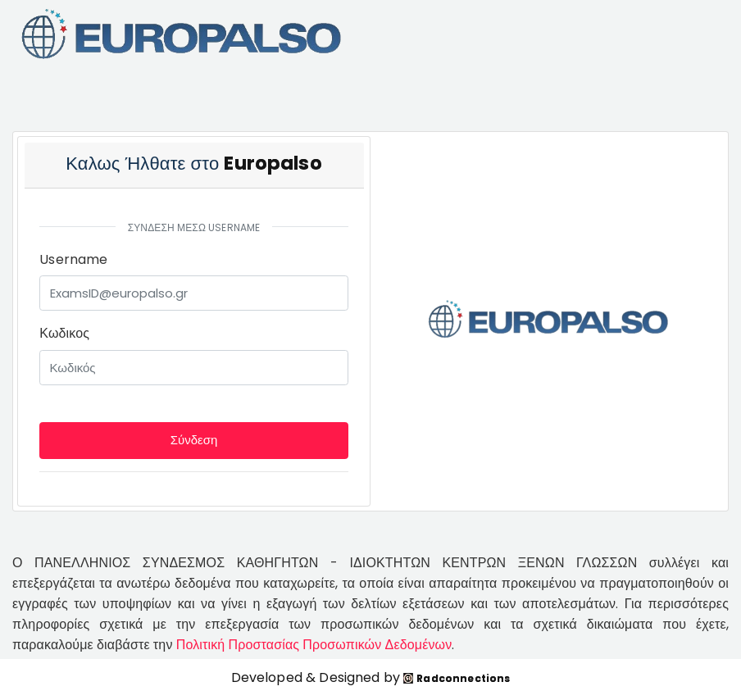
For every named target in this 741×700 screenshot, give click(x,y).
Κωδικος (64, 333)
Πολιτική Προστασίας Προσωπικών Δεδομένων (314, 645)
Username (73, 259)
